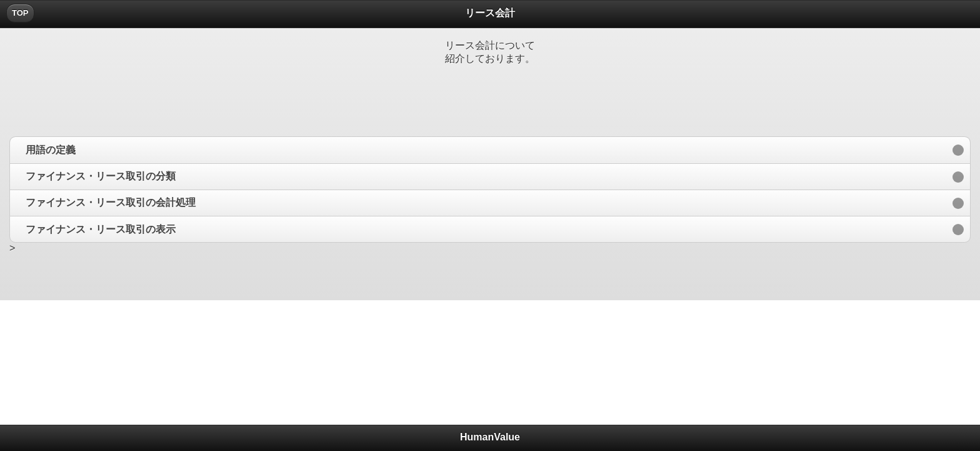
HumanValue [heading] (490, 437)
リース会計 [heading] (490, 13)
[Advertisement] (490, 93)
